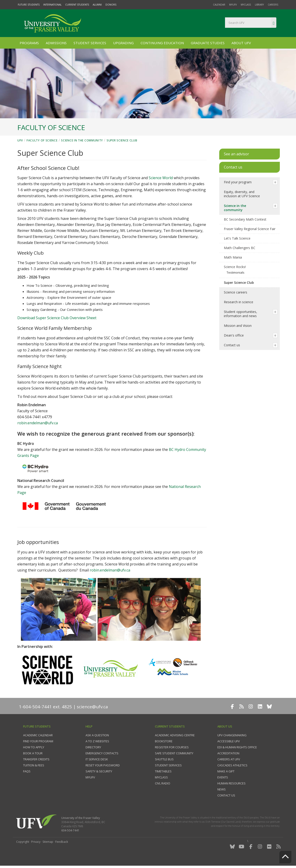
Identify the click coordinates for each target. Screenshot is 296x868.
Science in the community (82, 140)
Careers (273, 5)
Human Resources (231, 783)
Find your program (238, 182)
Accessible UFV (229, 741)
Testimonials (236, 272)
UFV (20, 140)
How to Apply (34, 747)
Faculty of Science (42, 140)
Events (223, 777)
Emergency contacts (102, 753)
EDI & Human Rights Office (237, 747)
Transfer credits (36, 759)
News (222, 789)
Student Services (90, 43)
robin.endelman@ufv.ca (38, 423)
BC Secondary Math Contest (245, 219)
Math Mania (233, 257)
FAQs (27, 771)
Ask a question (97, 735)
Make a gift (226, 771)
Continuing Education (162, 43)
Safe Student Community (174, 753)
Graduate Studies (208, 43)
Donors (111, 5)
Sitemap (48, 842)
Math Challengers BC (240, 248)
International (52, 5)
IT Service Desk (97, 759)
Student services (168, 765)
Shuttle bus (164, 759)
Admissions (56, 43)
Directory (93, 747)
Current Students (77, 5)
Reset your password (103, 765)
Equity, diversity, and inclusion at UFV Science (242, 194)
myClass (246, 5)
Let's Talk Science (237, 238)
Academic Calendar (38, 735)
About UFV (241, 43)
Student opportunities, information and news (240, 314)
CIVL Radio (163, 783)
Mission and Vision (238, 326)
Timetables (163, 771)
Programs (29, 43)
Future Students (29, 5)
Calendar (219, 5)
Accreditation (228, 753)
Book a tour (33, 753)
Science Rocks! (235, 267)
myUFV (233, 5)
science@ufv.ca (92, 707)
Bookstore (164, 741)
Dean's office (234, 335)
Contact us (232, 345)
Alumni (97, 5)
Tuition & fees (34, 765)
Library (259, 5)
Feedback (62, 842)
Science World (161, 178)
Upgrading (123, 43)
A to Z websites (97, 741)
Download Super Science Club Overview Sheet (57, 318)
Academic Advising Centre (175, 735)
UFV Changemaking (232, 735)
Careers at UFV (229, 759)
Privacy (36, 842)
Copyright (23, 842)
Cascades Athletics (232, 765)
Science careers (236, 292)
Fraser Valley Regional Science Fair (250, 229)
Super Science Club (122, 140)
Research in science (239, 302)
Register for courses (172, 747)
